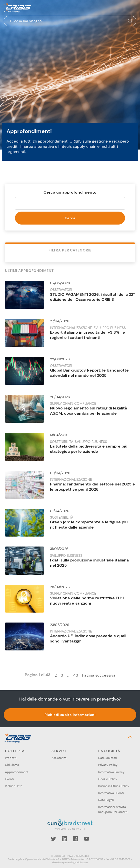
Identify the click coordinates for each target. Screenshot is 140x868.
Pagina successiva (99, 675)
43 (76, 675)
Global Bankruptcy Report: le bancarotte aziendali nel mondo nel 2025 (89, 373)
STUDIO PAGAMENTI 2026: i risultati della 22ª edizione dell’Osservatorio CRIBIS (92, 297)
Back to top (131, 737)
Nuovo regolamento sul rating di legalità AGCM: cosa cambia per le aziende (88, 411)
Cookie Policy (108, 779)
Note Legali (106, 800)
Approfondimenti (17, 772)
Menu (132, 8)
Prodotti (11, 758)
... (68, 675)
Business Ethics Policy (114, 786)
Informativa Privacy (111, 772)
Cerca (70, 218)
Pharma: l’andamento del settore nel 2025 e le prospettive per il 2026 (92, 487)
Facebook (75, 839)
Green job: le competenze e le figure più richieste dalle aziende (89, 525)
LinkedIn (64, 839)
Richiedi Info (14, 786)
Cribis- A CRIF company (17, 8)
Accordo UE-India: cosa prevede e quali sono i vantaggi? (88, 638)
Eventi (9, 779)
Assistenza (59, 758)
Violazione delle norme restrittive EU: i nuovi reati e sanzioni (87, 601)
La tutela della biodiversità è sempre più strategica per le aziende (89, 449)
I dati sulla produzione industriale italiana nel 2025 (89, 563)
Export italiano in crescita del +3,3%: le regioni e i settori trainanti (87, 335)
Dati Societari (107, 758)
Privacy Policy (108, 765)
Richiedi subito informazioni (70, 715)
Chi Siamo (12, 765)
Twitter (53, 839)
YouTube (86, 839)
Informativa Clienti (111, 793)
